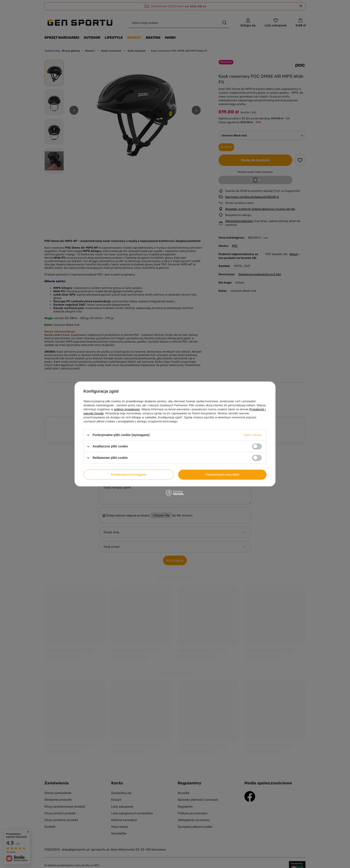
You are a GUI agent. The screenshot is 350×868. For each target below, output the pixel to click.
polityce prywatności (127, 409)
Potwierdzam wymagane (129, 475)
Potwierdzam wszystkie (222, 475)
